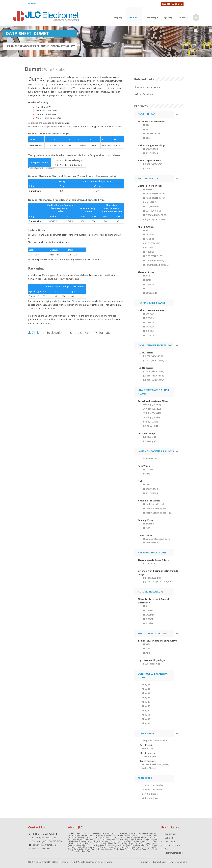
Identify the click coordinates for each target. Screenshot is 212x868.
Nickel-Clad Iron (88, 851)
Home (32, 4)
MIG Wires (153, 835)
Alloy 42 (146, 693)
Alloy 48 (146, 706)
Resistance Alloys (118, 837)
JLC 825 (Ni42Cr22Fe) (154, 380)
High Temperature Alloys (140, 839)
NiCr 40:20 (148, 327)
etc (96, 851)
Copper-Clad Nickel (149, 849)
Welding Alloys (118, 835)
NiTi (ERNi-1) (150, 252)
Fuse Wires (136, 841)
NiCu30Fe (148, 469)
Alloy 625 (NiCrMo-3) (154, 219)
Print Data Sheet (145, 94)
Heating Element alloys (100, 837)
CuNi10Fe (148, 248)
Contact (183, 18)
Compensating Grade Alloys (98, 845)
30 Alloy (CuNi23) (152, 409)
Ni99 (145, 230)
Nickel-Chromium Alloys (136, 837)
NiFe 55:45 (148, 235)
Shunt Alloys (98, 841)
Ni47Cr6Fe (148, 524)
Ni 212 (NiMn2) (151, 149)
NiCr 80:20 (148, 284)
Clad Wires (136, 849)
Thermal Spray (83, 837)
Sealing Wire (123, 843)
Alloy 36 (146, 685)
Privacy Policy (159, 862)
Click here (37, 333)
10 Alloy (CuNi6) (151, 417)
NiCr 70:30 (148, 318)
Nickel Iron (148, 748)
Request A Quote (172, 4)
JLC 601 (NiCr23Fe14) (154, 360)
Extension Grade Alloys (77, 845)
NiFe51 (147, 528)
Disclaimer (146, 862)
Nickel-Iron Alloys (90, 847)
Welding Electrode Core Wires (136, 835)
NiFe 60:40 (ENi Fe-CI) (154, 198)
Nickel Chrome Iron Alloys (104, 839)
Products (134, 18)
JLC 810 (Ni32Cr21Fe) (154, 376)
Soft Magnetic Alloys (106, 847)
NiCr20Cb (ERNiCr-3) (154, 260)
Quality (168, 18)
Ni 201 (146, 129)
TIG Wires (72, 837)
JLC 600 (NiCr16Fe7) (153, 356)
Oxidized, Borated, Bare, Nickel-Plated (157, 541)
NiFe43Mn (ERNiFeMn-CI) (156, 265)
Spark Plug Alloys (133, 845)
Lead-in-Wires (149, 458)
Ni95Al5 (147, 280)
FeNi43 (147, 474)
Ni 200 (146, 125)
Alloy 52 (146, 719)
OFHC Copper (149, 756)
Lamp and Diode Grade (154, 741)
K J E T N (149, 563)
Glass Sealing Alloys (81, 849)
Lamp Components (112, 841)
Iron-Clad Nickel (74, 851)
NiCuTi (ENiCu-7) (152, 211)
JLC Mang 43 (149, 437)
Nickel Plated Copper (155, 508)
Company (117, 18)
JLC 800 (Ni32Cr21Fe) (154, 371)
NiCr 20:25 (148, 335)
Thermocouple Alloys (149, 843)
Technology (151, 18)
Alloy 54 (146, 723)
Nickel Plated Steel (154, 504)
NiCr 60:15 (148, 322)
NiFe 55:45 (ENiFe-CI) (154, 194)
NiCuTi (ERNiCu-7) (153, 256)
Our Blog (169, 838)
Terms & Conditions (178, 862)
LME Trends (170, 842)
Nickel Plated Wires (149, 841)
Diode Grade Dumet (122, 849)
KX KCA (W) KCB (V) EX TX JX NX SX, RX (157, 580)
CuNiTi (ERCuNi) (152, 243)
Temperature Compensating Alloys (128, 847)
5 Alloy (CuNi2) (151, 422)
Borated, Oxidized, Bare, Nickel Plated (155, 766)
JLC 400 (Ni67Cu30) (153, 164)
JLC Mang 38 (149, 441)
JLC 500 (147, 168)
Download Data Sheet (147, 87)
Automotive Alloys (117, 845)
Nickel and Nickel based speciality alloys (135, 833)
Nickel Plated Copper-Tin (157, 513)
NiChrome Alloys (123, 839)
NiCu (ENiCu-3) (151, 206)
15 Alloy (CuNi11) (152, 413)
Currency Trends (172, 845)
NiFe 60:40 (148, 239)
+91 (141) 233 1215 (41, 849)
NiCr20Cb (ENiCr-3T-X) (155, 215)
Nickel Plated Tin (110, 843)
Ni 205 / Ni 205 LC (152, 134)
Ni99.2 (146, 276)
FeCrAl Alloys (88, 839)
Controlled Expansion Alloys (102, 849)
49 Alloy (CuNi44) (152, 404)
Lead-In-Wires (126, 841)
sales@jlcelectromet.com (45, 845)
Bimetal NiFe (150, 202)
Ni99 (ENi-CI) (150, 189)
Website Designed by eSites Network (95, 862)
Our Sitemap (170, 834)
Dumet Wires (134, 843)
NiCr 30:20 (148, 331)
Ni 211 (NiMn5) (151, 153)
